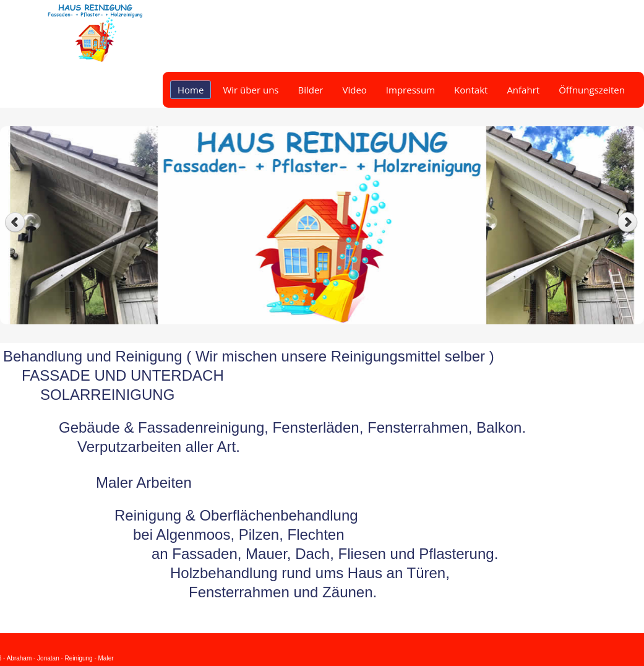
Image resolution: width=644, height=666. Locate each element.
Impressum (410, 90)
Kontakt (471, 90)
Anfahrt (523, 90)
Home (191, 90)
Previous (15, 223)
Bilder (310, 90)
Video (354, 90)
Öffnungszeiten (592, 90)
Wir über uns (251, 90)
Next (629, 223)
